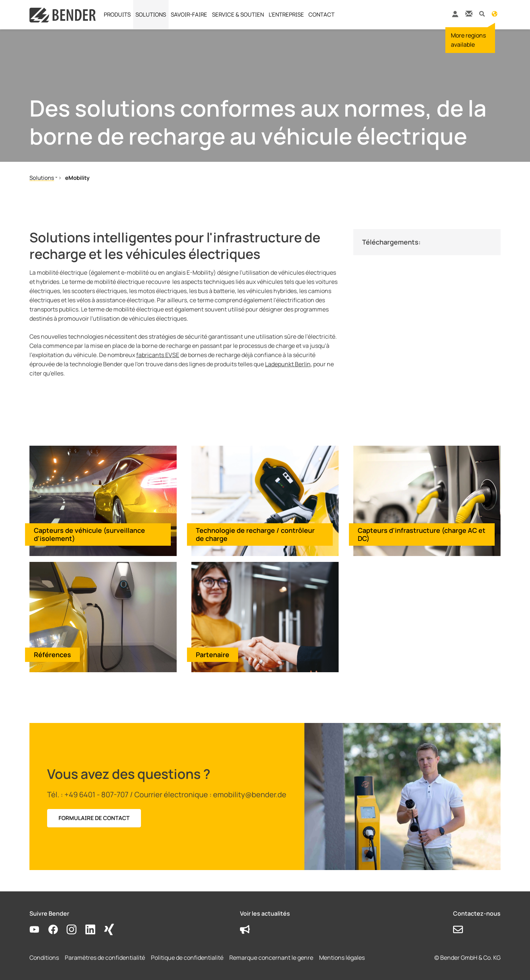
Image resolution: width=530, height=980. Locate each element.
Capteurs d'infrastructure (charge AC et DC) (422, 534)
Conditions (44, 958)
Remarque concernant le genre (271, 958)
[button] (482, 13)
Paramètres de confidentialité (105, 958)
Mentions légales (342, 958)
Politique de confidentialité (187, 958)
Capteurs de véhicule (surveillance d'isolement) (89, 534)
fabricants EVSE (158, 355)
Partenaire (213, 655)
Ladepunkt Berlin (288, 364)
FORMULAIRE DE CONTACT (94, 818)
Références (52, 655)
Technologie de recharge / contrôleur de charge (255, 534)
